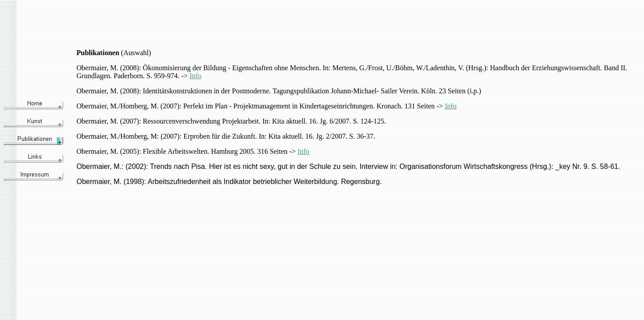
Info (195, 76)
